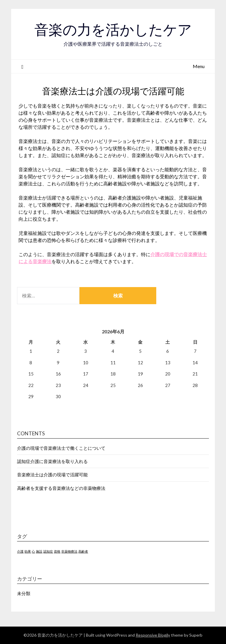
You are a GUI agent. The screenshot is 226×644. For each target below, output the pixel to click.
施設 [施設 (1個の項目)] (39, 551)
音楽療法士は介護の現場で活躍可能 (52, 475)
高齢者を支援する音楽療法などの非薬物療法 (61, 488)
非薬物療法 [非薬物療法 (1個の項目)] (69, 551)
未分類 (24, 593)
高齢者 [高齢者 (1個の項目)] (83, 551)
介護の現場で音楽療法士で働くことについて (61, 448)
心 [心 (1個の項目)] (33, 551)
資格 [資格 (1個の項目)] (57, 551)
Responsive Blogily (153, 635)
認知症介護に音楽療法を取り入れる (52, 461)
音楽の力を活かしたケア (113, 30)
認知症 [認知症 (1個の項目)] (48, 551)
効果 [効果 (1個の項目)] (28, 551)
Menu (199, 66)
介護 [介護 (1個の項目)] (20, 551)
